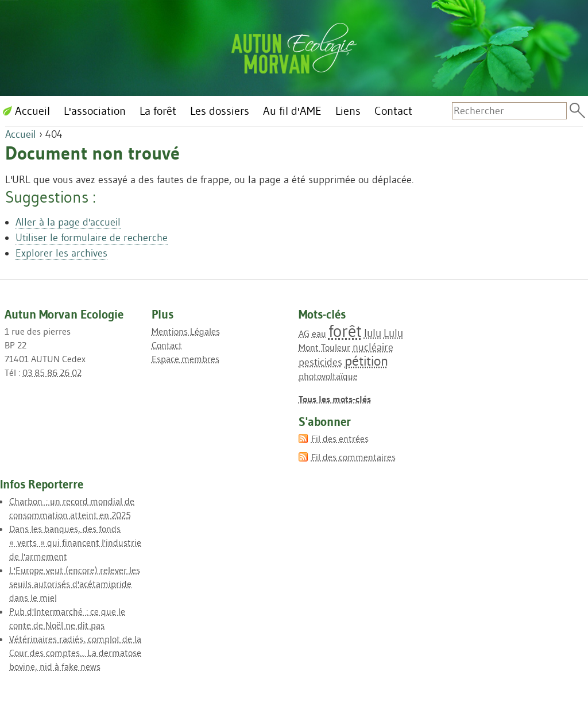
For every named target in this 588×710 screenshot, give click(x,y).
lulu (373, 333)
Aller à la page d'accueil (68, 222)
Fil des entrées (340, 439)
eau (319, 333)
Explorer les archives (61, 253)
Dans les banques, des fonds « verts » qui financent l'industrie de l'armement (75, 542)
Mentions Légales (186, 331)
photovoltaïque (328, 376)
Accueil (21, 134)
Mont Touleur (324, 347)
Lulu (393, 333)
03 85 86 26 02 (52, 373)
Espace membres (185, 359)
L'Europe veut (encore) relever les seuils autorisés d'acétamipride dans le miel (75, 584)
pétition (366, 361)
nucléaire (373, 347)
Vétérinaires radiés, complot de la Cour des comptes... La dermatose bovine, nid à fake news (75, 653)
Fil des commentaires (353, 457)
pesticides (320, 362)
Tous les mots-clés (335, 399)
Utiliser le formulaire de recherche (92, 238)
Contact (167, 345)
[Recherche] (509, 111)
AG (304, 333)
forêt (345, 331)
